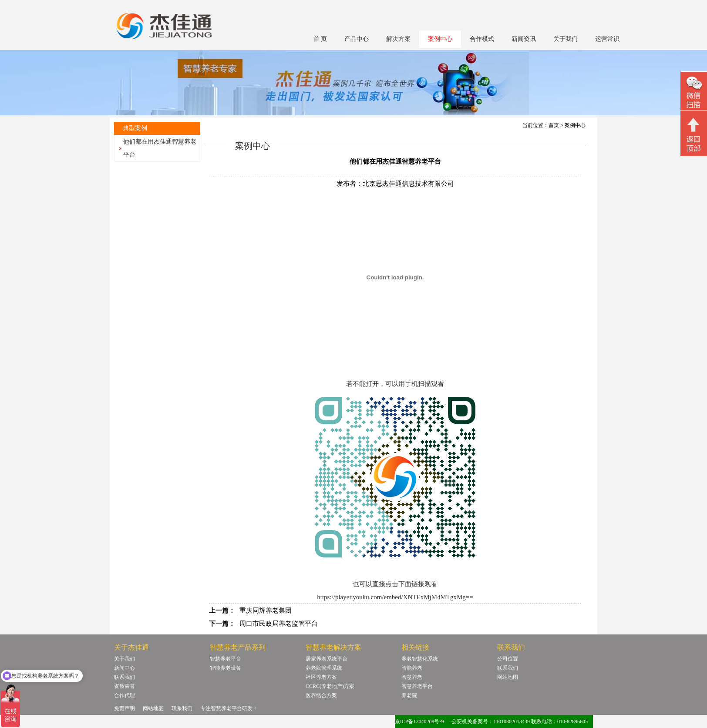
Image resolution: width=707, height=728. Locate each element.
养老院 (409, 695)
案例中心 (440, 39)
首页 (554, 125)
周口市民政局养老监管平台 (279, 624)
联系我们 (125, 677)
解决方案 (398, 39)
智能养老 (412, 668)
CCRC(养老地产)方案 (330, 686)
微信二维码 (694, 92)
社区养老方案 (321, 677)
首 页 (320, 39)
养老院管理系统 (324, 668)
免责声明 (125, 708)
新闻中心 (125, 668)
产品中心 (357, 39)
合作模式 (482, 39)
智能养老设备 (226, 668)
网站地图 (508, 677)
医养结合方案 (321, 695)
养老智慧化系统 (420, 659)
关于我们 (566, 39)
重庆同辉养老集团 (266, 611)
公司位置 (508, 659)
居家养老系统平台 (327, 659)
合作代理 (125, 695)
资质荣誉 (125, 686)
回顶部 (694, 134)
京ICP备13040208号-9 (419, 721)
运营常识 (607, 39)
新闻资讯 (524, 39)
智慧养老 (412, 677)
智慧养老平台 (226, 659)
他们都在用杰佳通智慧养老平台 (160, 148)
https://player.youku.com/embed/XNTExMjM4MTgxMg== (395, 597)
